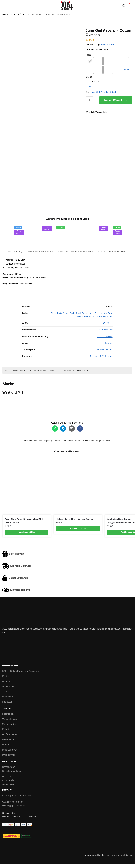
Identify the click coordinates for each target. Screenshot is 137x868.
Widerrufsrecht (9, 686)
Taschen (109, 343)
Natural (92, 317)
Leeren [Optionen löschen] (88, 86)
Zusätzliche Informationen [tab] (40, 252)
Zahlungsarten (9, 724)
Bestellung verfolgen (12, 771)
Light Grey (107, 313)
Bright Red (108, 317)
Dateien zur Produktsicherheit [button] (76, 370)
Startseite (7, 14)
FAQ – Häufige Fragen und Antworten (21, 671)
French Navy (88, 313)
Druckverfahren (10, 750)
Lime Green (82, 317)
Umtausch (7, 745)
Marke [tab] (102, 252)
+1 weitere (125, 70)
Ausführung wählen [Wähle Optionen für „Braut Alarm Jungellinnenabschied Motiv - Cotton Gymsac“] (27, 532)
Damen (16, 14)
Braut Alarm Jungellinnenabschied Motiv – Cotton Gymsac (25, 521)
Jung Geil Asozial (103, 441)
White (99, 317)
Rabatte (6, 729)
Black (54, 313)
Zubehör (25, 14)
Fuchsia (98, 313)
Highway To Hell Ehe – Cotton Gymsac (75, 519)
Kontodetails (8, 780)
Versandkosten (108, 44)
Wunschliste (8, 784)
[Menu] (7, 5)
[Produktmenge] (89, 100)
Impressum (8, 702)
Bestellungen (9, 767)
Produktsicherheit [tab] (118, 252)
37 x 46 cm (107, 323)
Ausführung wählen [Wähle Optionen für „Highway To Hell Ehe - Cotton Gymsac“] (78, 529)
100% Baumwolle (105, 336)
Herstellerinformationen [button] (15, 370)
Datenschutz (8, 697)
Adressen (7, 776)
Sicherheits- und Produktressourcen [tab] (76, 252)
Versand (27, 796)
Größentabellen (10, 734)
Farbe (89, 55)
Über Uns (7, 681)
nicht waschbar (106, 330)
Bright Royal (75, 313)
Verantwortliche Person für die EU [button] (44, 370)
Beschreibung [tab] (15, 252)
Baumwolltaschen (105, 349)
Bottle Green (63, 313)
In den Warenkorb (116, 100)
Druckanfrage (9, 755)
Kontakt (6, 676)
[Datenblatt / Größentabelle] (101, 92)
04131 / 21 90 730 (13, 802)
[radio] (90, 61)
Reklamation (8, 739)
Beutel (34, 14)
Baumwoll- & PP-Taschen (101, 356)
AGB (5, 691)
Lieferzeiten (8, 714)
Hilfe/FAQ (16, 796)
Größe (89, 77)
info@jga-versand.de (14, 806)
